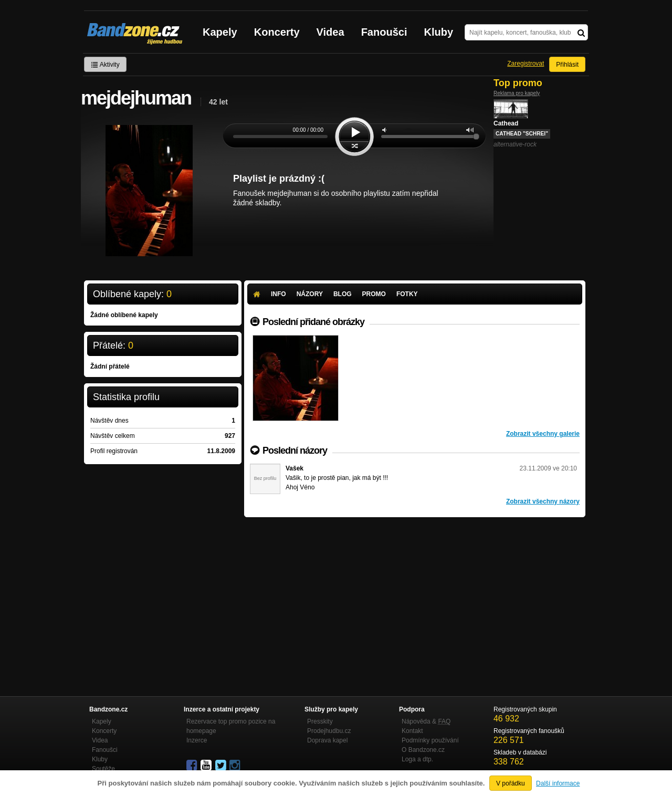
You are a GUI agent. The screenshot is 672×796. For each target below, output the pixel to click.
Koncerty (277, 32)
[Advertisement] (415, 596)
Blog (343, 294)
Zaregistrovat (526, 64)
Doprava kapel (327, 740)
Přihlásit (567, 65)
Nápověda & (426, 721)
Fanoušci (384, 32)
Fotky (407, 294)
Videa (330, 32)
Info (279, 294)
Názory (310, 294)
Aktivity (105, 65)
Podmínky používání (430, 740)
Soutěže (103, 769)
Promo (374, 294)
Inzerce (197, 740)
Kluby (439, 32)
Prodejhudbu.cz (329, 731)
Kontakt (412, 731)
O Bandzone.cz (423, 750)
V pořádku (511, 783)
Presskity (320, 721)
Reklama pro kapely (517, 93)
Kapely (220, 32)
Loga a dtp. (417, 759)
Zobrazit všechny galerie (543, 434)
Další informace (558, 783)
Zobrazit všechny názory (543, 501)
